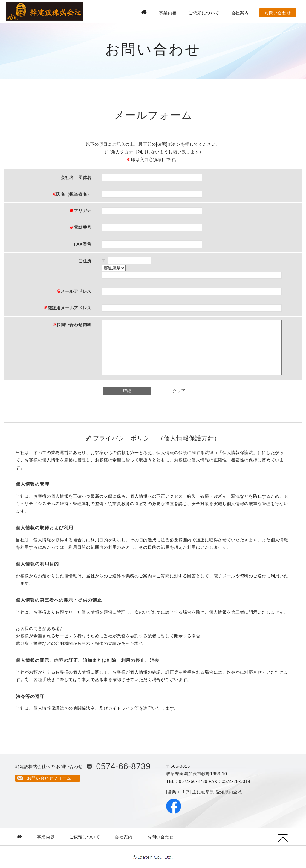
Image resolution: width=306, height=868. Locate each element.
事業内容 (168, 13)
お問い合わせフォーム (49, 778)
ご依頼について (204, 13)
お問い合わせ (278, 13)
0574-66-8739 (123, 766)
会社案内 (240, 13)
